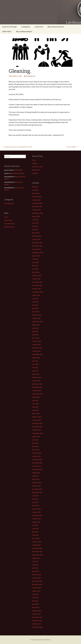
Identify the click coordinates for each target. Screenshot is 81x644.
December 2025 (37, 203)
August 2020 (36, 397)
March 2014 (36, 607)
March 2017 (36, 506)
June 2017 (35, 496)
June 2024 (35, 262)
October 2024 (37, 249)
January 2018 (36, 486)
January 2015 (36, 578)
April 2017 (35, 502)
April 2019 (35, 446)
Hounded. (35, 173)
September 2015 (37, 555)
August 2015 (36, 558)
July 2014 (35, 594)
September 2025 (37, 213)
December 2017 (37, 489)
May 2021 (35, 368)
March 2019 (36, 450)
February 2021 (37, 377)
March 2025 (36, 233)
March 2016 (36, 538)
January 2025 (36, 239)
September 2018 (37, 469)
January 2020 (36, 420)
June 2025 (35, 223)
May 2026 (35, 187)
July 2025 (35, 220)
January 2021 (36, 381)
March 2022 (36, 338)
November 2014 (37, 584)
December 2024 (37, 243)
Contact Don (39, 27)
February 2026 (37, 197)
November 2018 (37, 463)
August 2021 (36, 358)
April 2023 (35, 308)
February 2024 (37, 276)
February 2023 (37, 315)
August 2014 (36, 591)
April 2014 (35, 604)
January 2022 (36, 345)
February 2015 (37, 575)
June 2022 (35, 328)
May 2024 (35, 266)
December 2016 (37, 515)
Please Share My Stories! (56, 27)
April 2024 (35, 269)
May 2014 (35, 601)
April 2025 (35, 230)
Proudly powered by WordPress (41, 640)
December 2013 (37, 617)
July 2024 (35, 259)
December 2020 (37, 384)
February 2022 (37, 341)
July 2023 (35, 299)
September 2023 (37, 292)
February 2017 (37, 509)
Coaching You (26, 27)
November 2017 (37, 492)
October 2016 (37, 519)
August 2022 (36, 325)
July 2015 (35, 561)
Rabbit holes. (36, 170)
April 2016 (35, 535)
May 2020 (35, 407)
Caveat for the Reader (9, 27)
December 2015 (37, 548)
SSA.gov (35, 163)
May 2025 (35, 226)
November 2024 (37, 246)
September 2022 (37, 322)
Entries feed (8, 220)
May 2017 (35, 499)
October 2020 (37, 391)
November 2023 (37, 285)
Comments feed (9, 224)
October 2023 (37, 289)
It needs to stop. (37, 167)
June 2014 (35, 598)
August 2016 (36, 522)
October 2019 (37, 430)
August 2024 (36, 256)
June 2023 (35, 302)
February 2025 (37, 236)
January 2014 (36, 614)
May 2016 (35, 532)
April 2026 (35, 190)
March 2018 (36, 479)
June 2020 (35, 404)
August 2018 (36, 473)
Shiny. (34, 160)
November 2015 (37, 552)
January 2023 (36, 318)
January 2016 (36, 545)
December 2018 (37, 460)
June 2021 (35, 364)
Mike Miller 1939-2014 (18, 173)
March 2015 (36, 571)
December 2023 (37, 282)
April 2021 (35, 371)
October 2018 (37, 466)
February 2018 (37, 483)
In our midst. (72, 147)
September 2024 (37, 253)
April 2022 (35, 335)
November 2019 (37, 427)
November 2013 (37, 621)
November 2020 (37, 387)
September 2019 (37, 433)
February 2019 (37, 453)
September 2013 (37, 627)
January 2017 (36, 512)
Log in (6, 217)
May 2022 (35, 331)
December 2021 (37, 348)
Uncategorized (30, 76)
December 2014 (37, 581)
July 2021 (35, 361)
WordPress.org (9, 227)
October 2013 (37, 624)
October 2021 (37, 351)
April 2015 (35, 568)
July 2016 (35, 525)
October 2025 (37, 210)
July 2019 (35, 440)
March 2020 (36, 414)
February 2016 (37, 542)
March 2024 (36, 272)
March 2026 (36, 193)
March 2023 (36, 312)
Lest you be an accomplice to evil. (17, 147)
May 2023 (35, 305)
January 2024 (36, 279)
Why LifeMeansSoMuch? (24, 32)
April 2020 (35, 410)
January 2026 (36, 200)
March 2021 (36, 374)
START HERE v (7, 32)
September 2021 (37, 354)
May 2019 (35, 443)
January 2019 (36, 456)
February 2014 (37, 611)
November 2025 (37, 207)
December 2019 (37, 423)
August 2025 (36, 216)
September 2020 (37, 394)
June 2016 (35, 529)
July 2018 (35, 476)
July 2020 (35, 400)
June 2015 (35, 565)
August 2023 (36, 295)
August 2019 (36, 437)
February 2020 (37, 417)
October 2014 (37, 588)
